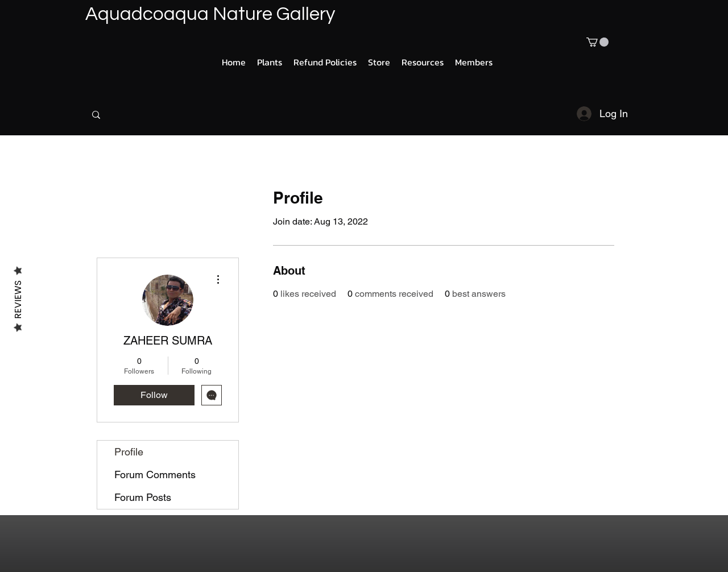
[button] (597, 42)
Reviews (18, 300)
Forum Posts (143, 497)
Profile (129, 452)
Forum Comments (155, 474)
